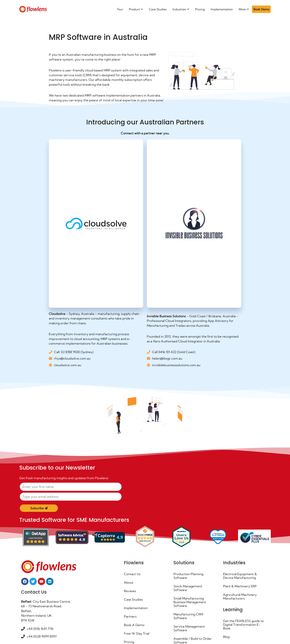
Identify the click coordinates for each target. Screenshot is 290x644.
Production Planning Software (188, 576)
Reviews (130, 591)
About (129, 582)
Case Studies (133, 599)
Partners (130, 616)
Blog (226, 637)
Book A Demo (134, 625)
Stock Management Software (188, 588)
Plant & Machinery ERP (240, 586)
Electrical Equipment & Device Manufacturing (240, 576)
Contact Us (132, 574)
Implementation (136, 608)
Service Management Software (189, 628)
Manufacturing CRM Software (188, 616)
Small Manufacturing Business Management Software (190, 602)
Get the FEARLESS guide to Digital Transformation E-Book (243, 625)
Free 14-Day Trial (137, 633)
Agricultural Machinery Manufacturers (240, 596)
